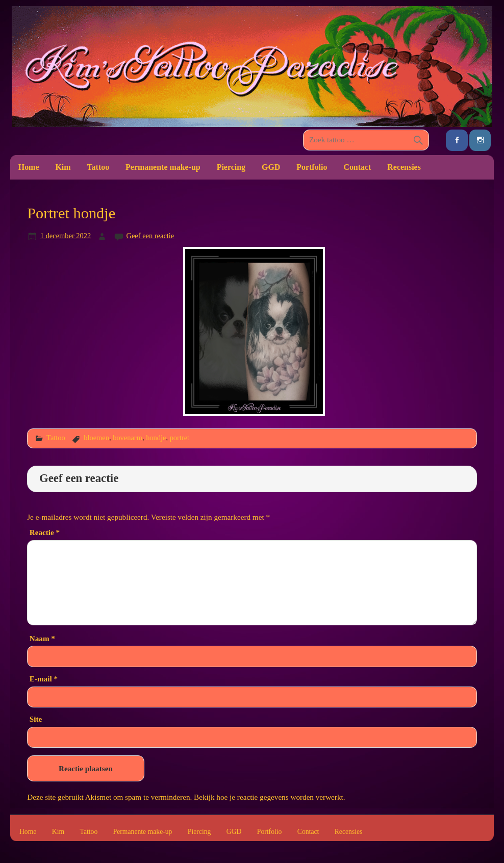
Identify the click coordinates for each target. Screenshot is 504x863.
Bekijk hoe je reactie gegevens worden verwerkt (269, 797)
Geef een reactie (150, 236)
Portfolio (312, 167)
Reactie (45, 532)
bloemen (96, 438)
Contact (357, 167)
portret (180, 438)
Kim (63, 167)
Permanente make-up (163, 167)
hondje (156, 438)
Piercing (231, 167)
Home (29, 167)
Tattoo (98, 167)
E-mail (44, 679)
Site (36, 719)
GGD (271, 167)
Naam (42, 638)
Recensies (404, 167)
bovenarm (128, 438)
